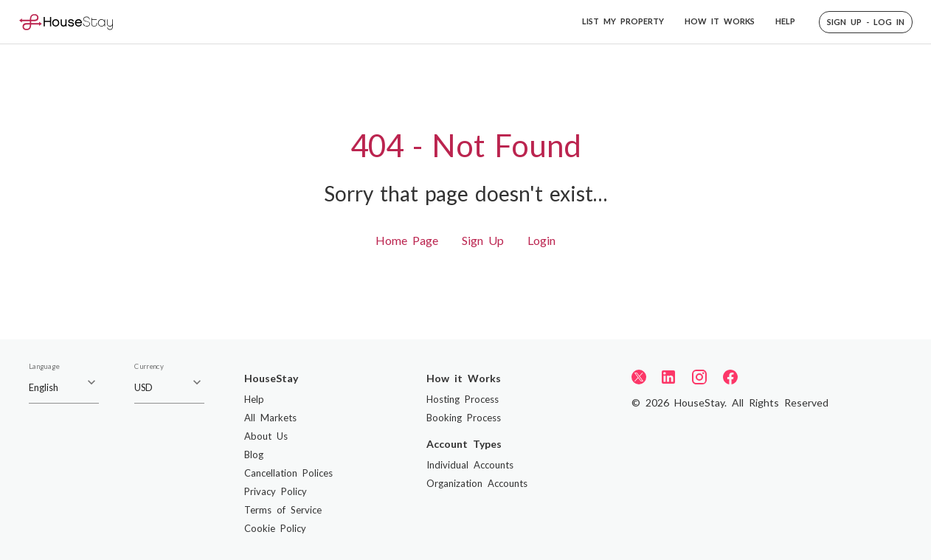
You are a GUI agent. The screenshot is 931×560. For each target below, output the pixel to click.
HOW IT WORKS (720, 21)
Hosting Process (463, 399)
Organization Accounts (477, 483)
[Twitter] (639, 376)
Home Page (407, 240)
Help (254, 399)
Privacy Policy (276, 491)
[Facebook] (730, 377)
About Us (266, 436)
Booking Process (464, 418)
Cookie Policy (275, 528)
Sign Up (483, 240)
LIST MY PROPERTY (623, 21)
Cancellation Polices (288, 473)
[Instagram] (699, 377)
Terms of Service (283, 510)
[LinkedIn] (668, 377)
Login (541, 240)
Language (44, 367)
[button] (866, 22)
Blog (254, 454)
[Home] (66, 22)
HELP (785, 21)
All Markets (270, 418)
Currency (149, 367)
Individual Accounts (470, 465)
